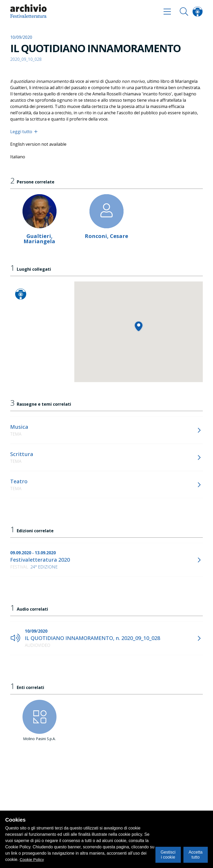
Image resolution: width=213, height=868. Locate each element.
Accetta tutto (196, 855)
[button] (139, 326)
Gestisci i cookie (168, 855)
